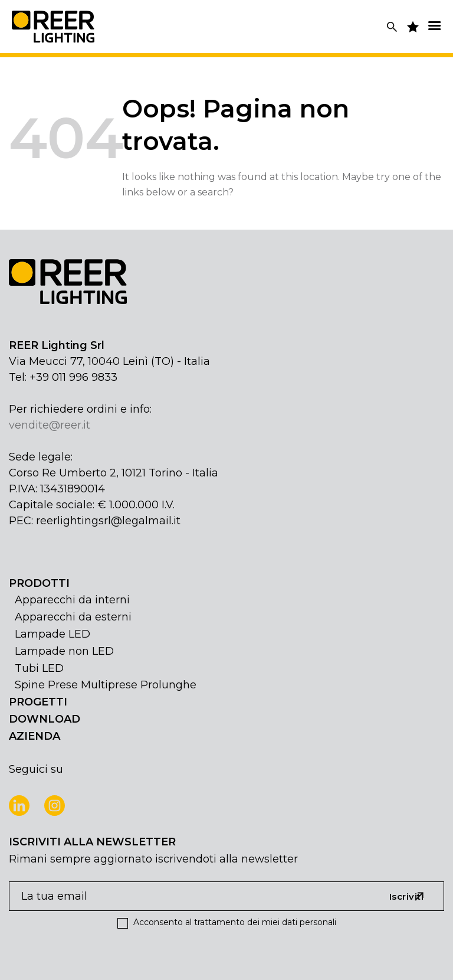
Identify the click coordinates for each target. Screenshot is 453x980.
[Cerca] (392, 27)
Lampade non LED (64, 651)
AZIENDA (35, 736)
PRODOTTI (39, 583)
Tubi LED (39, 668)
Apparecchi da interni (72, 600)
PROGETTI (38, 702)
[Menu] (434, 26)
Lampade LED (52, 634)
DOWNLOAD (45, 719)
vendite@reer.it (50, 425)
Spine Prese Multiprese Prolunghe (106, 685)
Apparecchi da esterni (73, 617)
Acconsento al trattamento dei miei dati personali (227, 922)
